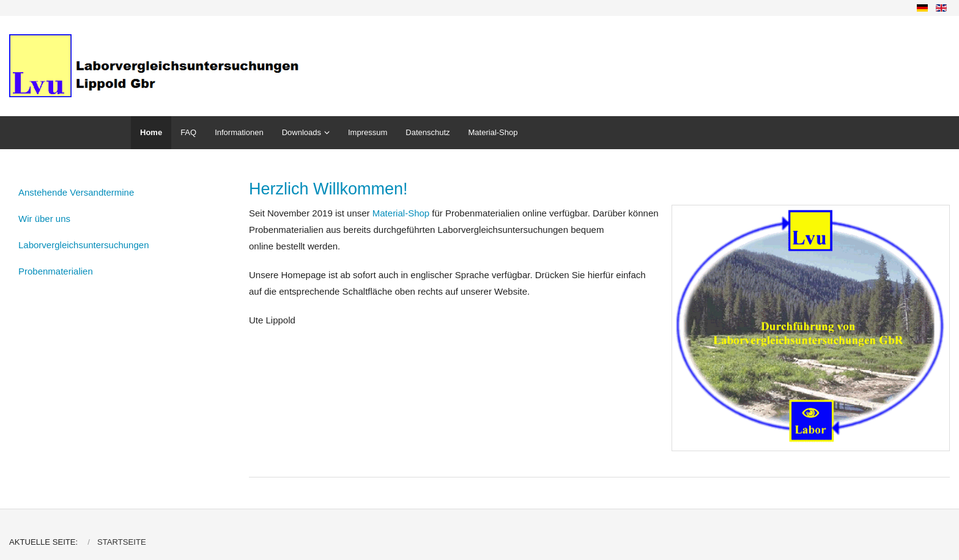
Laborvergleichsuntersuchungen (83, 245)
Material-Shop (493, 132)
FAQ (188, 132)
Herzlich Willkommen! (328, 189)
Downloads (302, 132)
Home (151, 132)
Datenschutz (428, 132)
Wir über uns (44, 219)
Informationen (239, 132)
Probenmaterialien (56, 271)
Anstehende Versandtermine (76, 192)
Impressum (368, 132)
